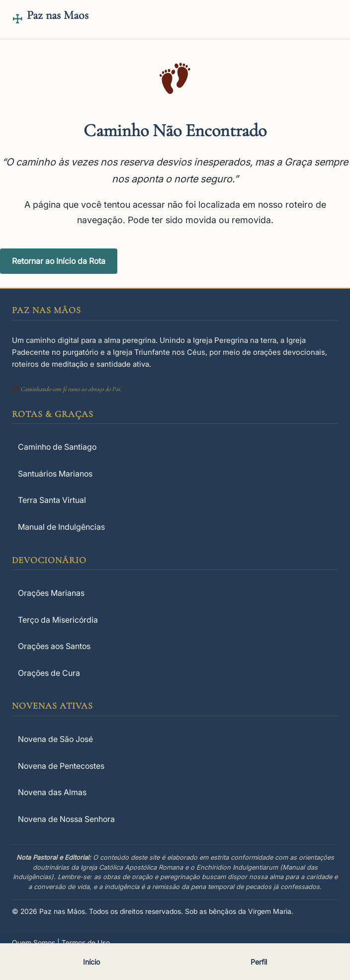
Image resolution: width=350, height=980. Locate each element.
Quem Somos (34, 942)
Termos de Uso (86, 942)
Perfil (259, 962)
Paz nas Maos (58, 15)
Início (91, 962)
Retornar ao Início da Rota (59, 261)
